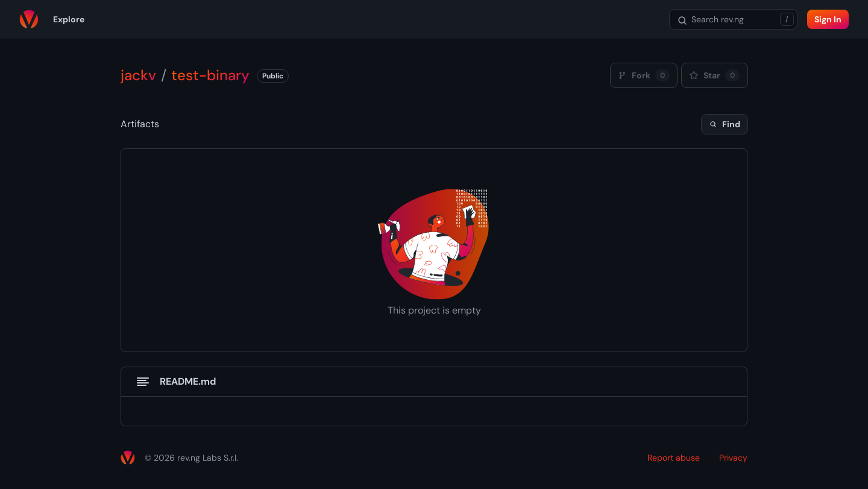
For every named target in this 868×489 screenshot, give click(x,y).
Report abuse (674, 458)
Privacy (733, 458)
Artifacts (140, 124)
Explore (69, 19)
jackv (138, 75)
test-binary (210, 75)
